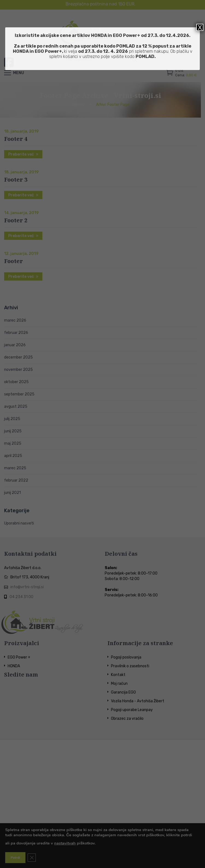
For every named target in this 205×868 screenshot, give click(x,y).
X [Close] (200, 27)
